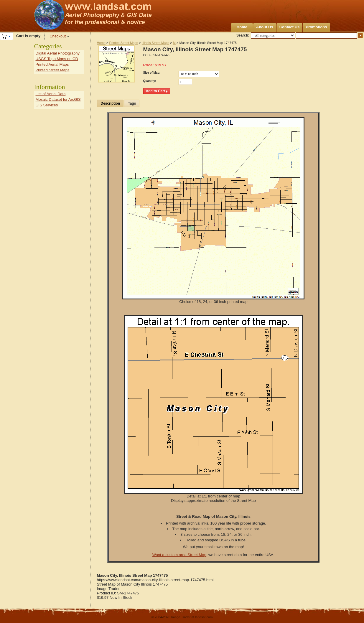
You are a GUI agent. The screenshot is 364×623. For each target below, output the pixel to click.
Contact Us (290, 27)
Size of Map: (152, 73)
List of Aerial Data (51, 94)
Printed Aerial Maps (52, 64)
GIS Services (47, 105)
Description (111, 103)
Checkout (58, 36)
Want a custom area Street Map (179, 555)
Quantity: (150, 81)
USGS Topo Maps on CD (57, 59)
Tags (132, 103)
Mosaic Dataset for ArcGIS (58, 99)
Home (242, 27)
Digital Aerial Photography (58, 53)
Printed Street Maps (124, 43)
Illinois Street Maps (155, 43)
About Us (265, 27)
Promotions (316, 27)
